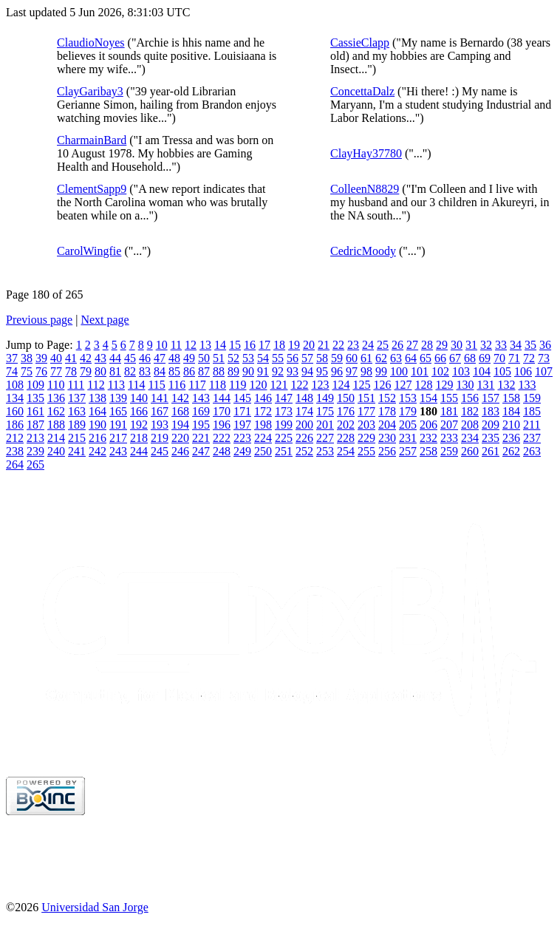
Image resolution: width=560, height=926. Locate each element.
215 (77, 438)
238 (15, 451)
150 (346, 398)
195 (201, 425)
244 (139, 451)
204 (387, 425)
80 (100, 371)
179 (408, 411)
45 (130, 358)
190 (98, 425)
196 (222, 425)
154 (428, 398)
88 (219, 371)
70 (499, 358)
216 (98, 438)
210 (511, 425)
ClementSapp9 (92, 189)
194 (180, 425)
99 (381, 371)
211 (532, 425)
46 (145, 358)
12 (191, 345)
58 (322, 358)
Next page (105, 320)
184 (511, 411)
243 (118, 451)
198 (263, 425)
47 (160, 358)
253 (325, 451)
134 (15, 398)
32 (486, 345)
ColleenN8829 (365, 189)
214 (56, 438)
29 (442, 345)
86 (189, 371)
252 (304, 451)
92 (278, 371)
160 (15, 411)
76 (41, 371)
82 (130, 371)
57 (307, 358)
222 (222, 438)
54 (263, 358)
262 (511, 451)
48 (174, 358)
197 (242, 425)
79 (86, 371)
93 (293, 371)
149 (325, 398)
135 (35, 398)
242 (98, 451)
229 (366, 438)
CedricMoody (363, 251)
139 (118, 398)
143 (201, 398)
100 (399, 371)
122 (299, 385)
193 (160, 425)
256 (387, 451)
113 (116, 385)
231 (408, 438)
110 (56, 385)
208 (470, 425)
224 (263, 438)
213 (35, 438)
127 (403, 385)
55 (278, 358)
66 (440, 358)
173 (284, 411)
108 (15, 385)
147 (284, 398)
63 (396, 358)
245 (160, 451)
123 (320, 385)
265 (35, 464)
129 (444, 385)
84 (160, 371)
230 (387, 438)
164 (98, 411)
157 (491, 398)
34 (516, 345)
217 (118, 438)
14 (220, 345)
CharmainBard (92, 140)
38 (27, 358)
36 (545, 345)
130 (465, 385)
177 (366, 411)
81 (115, 371)
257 (408, 451)
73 (544, 358)
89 (233, 371)
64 (411, 358)
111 (76, 385)
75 (27, 371)
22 (338, 345)
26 (397, 345)
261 (491, 451)
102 (440, 371)
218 (139, 438)
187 (35, 425)
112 (96, 385)
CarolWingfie (89, 251)
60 (352, 358)
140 (139, 398)
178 (387, 411)
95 (322, 371)
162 (56, 411)
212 (15, 438)
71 (514, 358)
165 (118, 411)
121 (279, 385)
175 (325, 411)
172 (263, 411)
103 (461, 371)
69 (485, 358)
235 (491, 438)
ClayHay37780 (366, 153)
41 (71, 358)
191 (118, 425)
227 (325, 438)
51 (219, 358)
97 (352, 371)
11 (176, 345)
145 (242, 398)
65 (426, 358)
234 (470, 438)
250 (263, 451)
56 (293, 358)
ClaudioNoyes (91, 42)
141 (160, 398)
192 (139, 425)
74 (12, 371)
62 (381, 358)
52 (233, 358)
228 (346, 438)
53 (248, 358)
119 (238, 385)
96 (337, 371)
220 (180, 438)
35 (530, 345)
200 (304, 425)
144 (222, 398)
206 (428, 425)
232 (428, 438)
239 (35, 451)
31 (471, 345)
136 (56, 398)
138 (98, 398)
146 (263, 398)
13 (205, 345)
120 (258, 385)
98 (366, 371)
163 (77, 411)
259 (449, 451)
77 (56, 371)
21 (324, 345)
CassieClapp (360, 42)
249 (242, 451)
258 (428, 451)
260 (470, 451)
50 (204, 358)
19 (294, 345)
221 (201, 438)
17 (264, 345)
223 (242, 438)
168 (180, 411)
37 (12, 358)
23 (353, 345)
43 (100, 358)
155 (449, 398)
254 (346, 451)
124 (341, 385)
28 (427, 345)
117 (197, 385)
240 (56, 451)
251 (284, 451)
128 (423, 385)
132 (506, 385)
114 (136, 385)
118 (218, 385)
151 (366, 398)
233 (449, 438)
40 (56, 358)
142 (180, 398)
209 (491, 425)
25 (383, 345)
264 (15, 464)
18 (279, 345)
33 (501, 345)
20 (309, 345)
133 (527, 385)
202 (346, 425)
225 (284, 438)
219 (160, 438)
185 (532, 411)
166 (139, 411)
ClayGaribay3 (90, 91)
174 (304, 411)
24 (368, 345)
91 (263, 371)
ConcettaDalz (362, 91)
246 (180, 451)
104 (482, 371)
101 (420, 371)
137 (77, 398)
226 (304, 438)
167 (160, 411)
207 (449, 425)
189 (77, 425)
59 (337, 358)
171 (242, 411)
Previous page (39, 320)
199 (284, 425)
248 (222, 451)
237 (532, 438)
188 (56, 425)
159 (532, 398)
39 (41, 358)
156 (470, 398)
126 (382, 385)
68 (470, 358)
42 (86, 358)
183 (491, 411)
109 (35, 385)
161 (35, 411)
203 (366, 425)
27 (412, 345)
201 (325, 425)
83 (145, 371)
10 (162, 345)
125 (361, 385)
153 (408, 398)
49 (189, 358)
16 (250, 345)
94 (307, 371)
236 (511, 438)
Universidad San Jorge (95, 907)
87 (204, 371)
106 (523, 371)
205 (408, 425)
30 (457, 345)
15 (235, 345)
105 (502, 371)
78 (71, 371)
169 (201, 411)
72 (529, 358)
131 (485, 385)
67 (455, 358)
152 (387, 398)
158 (511, 398)
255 (366, 451)
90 (248, 371)
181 (449, 411)
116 (177, 385)
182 (470, 411)
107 (544, 371)
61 (366, 358)
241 (77, 451)
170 (222, 411)
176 (346, 411)
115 (156, 385)
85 (174, 371)
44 (115, 358)
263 (532, 451)
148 (304, 398)
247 (201, 451)
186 (15, 425)
